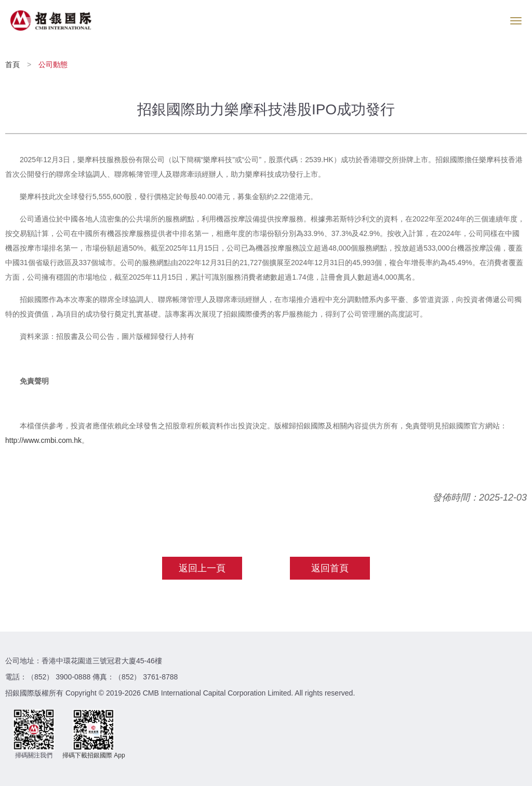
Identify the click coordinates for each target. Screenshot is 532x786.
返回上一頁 (202, 568)
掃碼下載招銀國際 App (94, 755)
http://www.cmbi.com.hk (43, 440)
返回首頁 (330, 568)
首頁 (14, 64)
